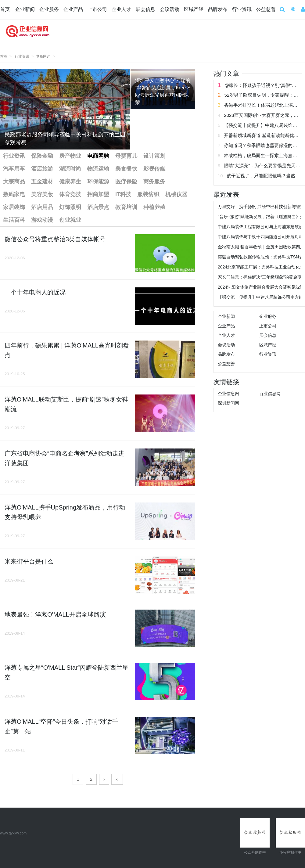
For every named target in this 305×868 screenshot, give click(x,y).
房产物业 (70, 156)
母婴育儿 (126, 156)
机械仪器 (176, 194)
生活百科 (14, 220)
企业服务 (49, 9)
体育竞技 (70, 194)
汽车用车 (14, 169)
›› (117, 779)
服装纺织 (148, 194)
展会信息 (145, 9)
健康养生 (70, 182)
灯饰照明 (70, 207)
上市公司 (97, 9)
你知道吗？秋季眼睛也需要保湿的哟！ (263, 145)
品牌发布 (218, 9)
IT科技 (123, 194)
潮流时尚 (70, 169)
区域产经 (194, 9)
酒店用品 (42, 207)
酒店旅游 (42, 169)
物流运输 (98, 169)
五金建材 (42, 182)
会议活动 (170, 9)
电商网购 (43, 56)
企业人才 (121, 9)
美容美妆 (42, 194)
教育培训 (126, 207)
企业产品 (73, 9)
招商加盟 (98, 194)
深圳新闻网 (228, 403)
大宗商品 (14, 182)
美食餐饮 (126, 169)
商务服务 (154, 182)
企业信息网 (228, 394)
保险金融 (42, 156)
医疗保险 (126, 182)
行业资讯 (242, 9)
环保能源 (98, 182)
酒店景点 (98, 207)
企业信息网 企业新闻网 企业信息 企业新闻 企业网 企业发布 (27, 35)
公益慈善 (266, 9)
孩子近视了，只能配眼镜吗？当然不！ (266, 176)
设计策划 (154, 156)
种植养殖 (154, 207)
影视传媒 (154, 169)
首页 (5, 9)
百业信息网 (270, 394)
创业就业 (70, 220)
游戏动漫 (42, 220)
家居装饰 (14, 207)
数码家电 (14, 194)
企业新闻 (25, 9)
